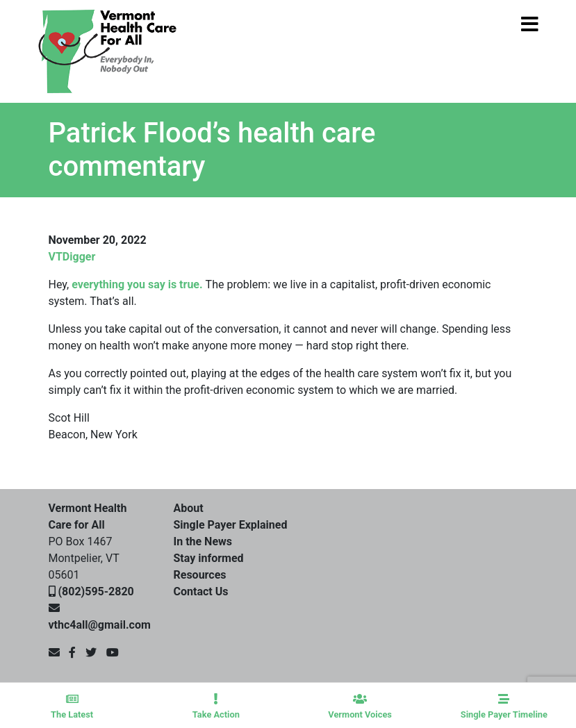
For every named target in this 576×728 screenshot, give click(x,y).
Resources (200, 575)
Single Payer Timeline (504, 706)
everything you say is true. (138, 284)
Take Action (216, 706)
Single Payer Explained (231, 525)
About (189, 508)
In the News (203, 541)
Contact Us (201, 591)
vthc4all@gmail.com (100, 625)
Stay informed (209, 558)
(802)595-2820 (96, 591)
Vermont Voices (360, 706)
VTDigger (72, 257)
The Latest (72, 706)
